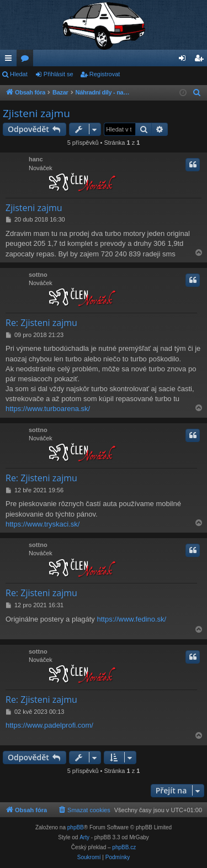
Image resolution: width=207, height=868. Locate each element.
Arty (84, 837)
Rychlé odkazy (10, 60)
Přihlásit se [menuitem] (185, 60)
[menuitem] (197, 93)
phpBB (76, 827)
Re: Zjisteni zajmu (41, 323)
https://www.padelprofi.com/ (49, 725)
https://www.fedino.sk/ (131, 619)
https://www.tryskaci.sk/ (43, 524)
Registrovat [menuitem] (201, 60)
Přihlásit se (59, 74)
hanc (36, 159)
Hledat (19, 74)
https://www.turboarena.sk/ (48, 409)
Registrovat (105, 74)
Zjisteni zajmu (36, 113)
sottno (38, 275)
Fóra (27, 60)
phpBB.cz (124, 847)
